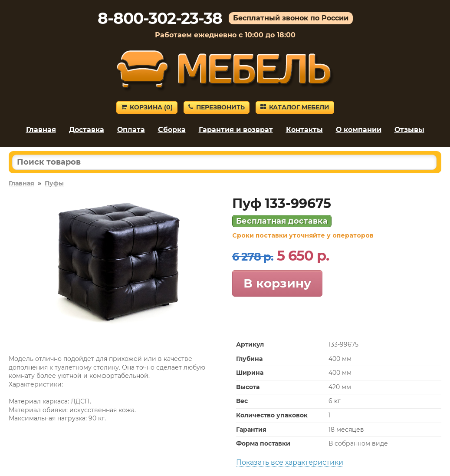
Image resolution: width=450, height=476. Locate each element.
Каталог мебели (295, 107)
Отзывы (409, 130)
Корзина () (147, 107)
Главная (41, 130)
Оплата (131, 130)
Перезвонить (217, 107)
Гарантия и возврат (236, 130)
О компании (359, 130)
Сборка (172, 130)
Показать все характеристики (290, 462)
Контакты (304, 130)
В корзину (277, 283)
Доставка (87, 130)
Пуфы (54, 183)
